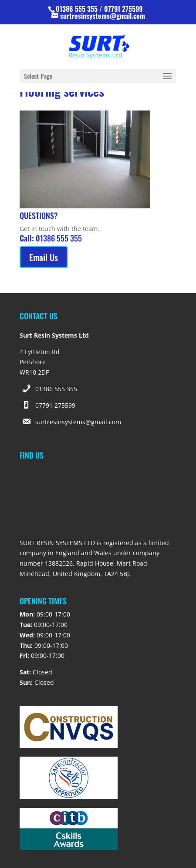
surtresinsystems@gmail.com (78, 422)
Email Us (44, 257)
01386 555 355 (56, 389)
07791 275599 (55, 405)
